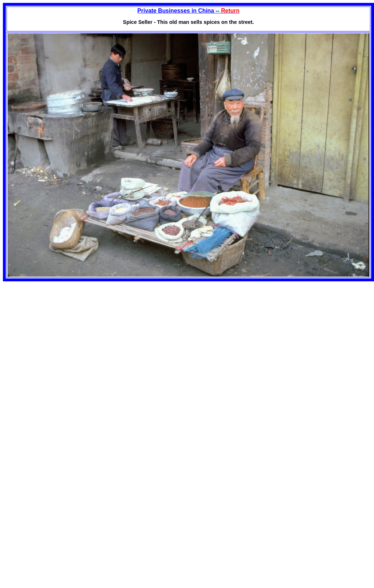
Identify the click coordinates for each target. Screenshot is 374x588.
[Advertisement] (64, 332)
